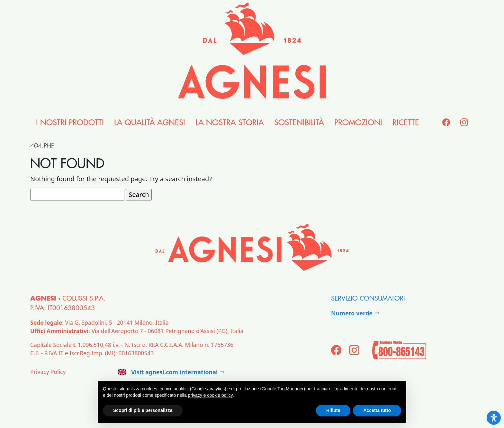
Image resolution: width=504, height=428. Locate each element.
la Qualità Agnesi (150, 123)
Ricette (406, 123)
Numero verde (352, 313)
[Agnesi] (252, 51)
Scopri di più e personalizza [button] (143, 410)
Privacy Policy (48, 372)
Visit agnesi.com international (168, 372)
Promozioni (358, 123)
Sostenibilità (299, 123)
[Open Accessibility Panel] (494, 418)
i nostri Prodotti (70, 123)
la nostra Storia (230, 123)
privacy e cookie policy (210, 395)
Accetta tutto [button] (377, 410)
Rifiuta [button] (333, 410)
